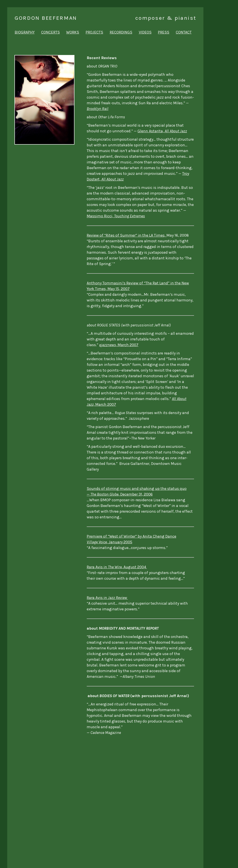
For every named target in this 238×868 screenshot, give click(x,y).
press (164, 32)
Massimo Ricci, (116, 216)
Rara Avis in (107, 598)
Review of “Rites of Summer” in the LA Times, (127, 235)
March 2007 (119, 345)
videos (145, 32)
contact (184, 32)
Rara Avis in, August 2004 (117, 567)
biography (25, 32)
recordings (121, 32)
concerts (50, 32)
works (73, 32)
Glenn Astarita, (162, 131)
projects (94, 32)
